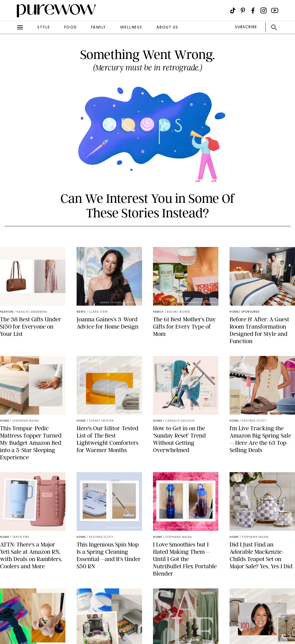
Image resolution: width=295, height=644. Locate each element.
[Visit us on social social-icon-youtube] (275, 10)
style (44, 28)
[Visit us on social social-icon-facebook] (253, 10)
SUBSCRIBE (246, 27)
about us (167, 28)
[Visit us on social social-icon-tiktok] (233, 10)
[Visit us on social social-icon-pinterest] (243, 10)
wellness (131, 28)
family (98, 28)
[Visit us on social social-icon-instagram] (264, 10)
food (70, 28)
